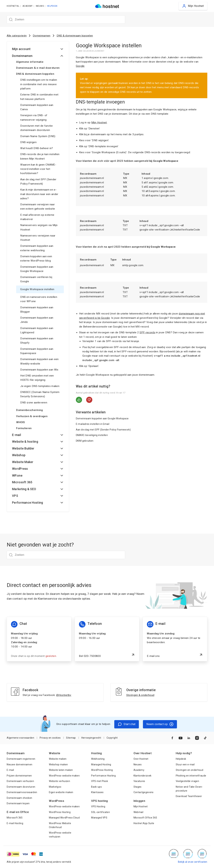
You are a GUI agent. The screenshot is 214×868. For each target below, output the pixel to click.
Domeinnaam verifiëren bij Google (36, 279)
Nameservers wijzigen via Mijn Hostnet (39, 227)
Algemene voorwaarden (20, 738)
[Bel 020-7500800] (107, 639)
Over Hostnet (141, 759)
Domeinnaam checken (19, 798)
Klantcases (97, 792)
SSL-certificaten (100, 812)
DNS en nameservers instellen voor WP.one (39, 299)
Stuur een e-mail (185, 764)
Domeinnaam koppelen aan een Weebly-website (39, 361)
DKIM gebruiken (85, 441)
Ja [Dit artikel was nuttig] (79, 400)
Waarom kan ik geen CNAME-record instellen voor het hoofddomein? (38, 169)
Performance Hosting (103, 776)
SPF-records (147, 332)
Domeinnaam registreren (21, 759)
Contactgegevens (144, 792)
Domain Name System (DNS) (38, 136)
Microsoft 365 (15, 818)
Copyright (112, 738)
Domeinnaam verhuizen (20, 781)
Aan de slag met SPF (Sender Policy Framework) (38, 182)
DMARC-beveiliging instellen (92, 435)
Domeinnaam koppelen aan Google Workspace (37, 269)
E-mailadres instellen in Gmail (93, 424)
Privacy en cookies (50, 738)
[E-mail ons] (175, 639)
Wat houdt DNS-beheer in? (37, 148)
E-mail (10, 770)
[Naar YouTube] (181, 738)
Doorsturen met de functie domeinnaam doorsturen (36, 128)
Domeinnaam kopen (18, 803)
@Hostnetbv (64, 695)
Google (80, 66)
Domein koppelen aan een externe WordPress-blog (36, 259)
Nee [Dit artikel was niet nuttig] (89, 400)
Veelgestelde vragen (187, 781)
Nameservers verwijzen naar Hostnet (38, 238)
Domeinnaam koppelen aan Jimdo (37, 320)
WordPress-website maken (64, 776)
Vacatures (139, 781)
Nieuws (138, 764)
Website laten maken (61, 770)
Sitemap (71, 738)
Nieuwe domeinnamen (19, 764)
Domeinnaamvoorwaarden (22, 792)
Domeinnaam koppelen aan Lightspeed (37, 330)
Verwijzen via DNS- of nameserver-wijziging (34, 117)
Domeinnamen (42, 36)
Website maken (58, 759)
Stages (138, 787)
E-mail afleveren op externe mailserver (37, 217)
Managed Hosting (101, 764)
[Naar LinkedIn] (189, 738)
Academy (139, 770)
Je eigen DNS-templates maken (40, 386)
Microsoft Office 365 (145, 818)
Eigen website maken (61, 792)
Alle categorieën (17, 36)
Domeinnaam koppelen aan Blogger (37, 310)
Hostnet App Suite (144, 823)
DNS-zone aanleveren (34, 403)
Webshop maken (58, 764)
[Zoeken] (66, 20)
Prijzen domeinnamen (19, 776)
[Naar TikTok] (205, 738)
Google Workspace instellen (37, 289)
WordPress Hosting (60, 812)
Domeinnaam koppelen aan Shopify (37, 341)
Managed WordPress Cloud (64, 818)
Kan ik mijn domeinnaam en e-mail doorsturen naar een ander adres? (39, 194)
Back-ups (96, 787)
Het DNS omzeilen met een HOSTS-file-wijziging (37, 378)
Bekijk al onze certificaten (193, 862)
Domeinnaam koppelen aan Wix (39, 370)
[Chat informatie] (39, 639)
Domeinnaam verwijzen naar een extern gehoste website (38, 207)
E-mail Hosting (15, 823)
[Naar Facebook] (172, 738)
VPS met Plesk (99, 781)
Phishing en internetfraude (191, 776)
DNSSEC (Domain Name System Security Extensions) (40, 394)
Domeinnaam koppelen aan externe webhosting (37, 248)
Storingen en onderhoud (189, 770)
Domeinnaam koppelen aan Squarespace (37, 351)
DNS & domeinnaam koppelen (75, 36)
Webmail (138, 812)
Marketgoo (55, 787)
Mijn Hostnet (99, 123)
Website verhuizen (59, 781)
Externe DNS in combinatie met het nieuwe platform (39, 97)
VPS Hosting (98, 806)
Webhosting (98, 759)
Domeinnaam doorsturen (21, 787)
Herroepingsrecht (91, 738)
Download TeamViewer (189, 796)
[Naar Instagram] (197, 738)
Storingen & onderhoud (140, 695)
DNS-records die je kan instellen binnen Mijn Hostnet (40, 156)
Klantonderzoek (143, 776)
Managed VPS (99, 818)
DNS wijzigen (28, 142)
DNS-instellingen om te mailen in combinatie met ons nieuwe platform (39, 84)
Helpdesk (181, 759)
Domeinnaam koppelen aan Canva (37, 107)
